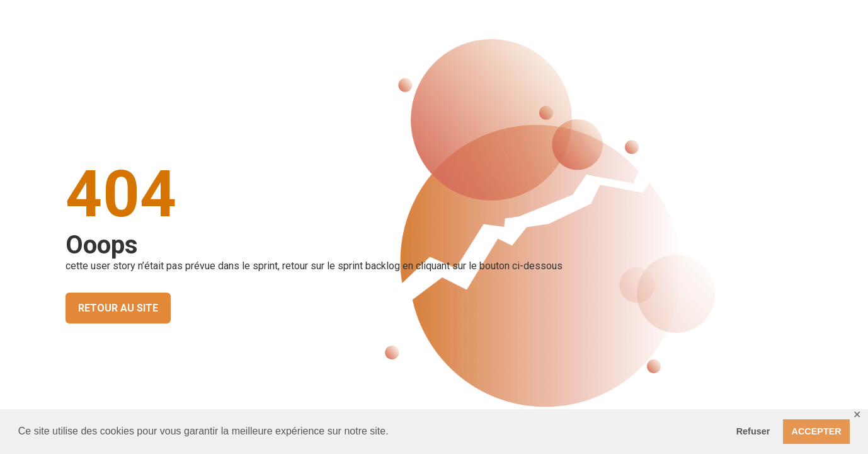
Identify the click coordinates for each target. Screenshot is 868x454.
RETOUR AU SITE (118, 308)
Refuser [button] (753, 431)
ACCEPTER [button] (817, 431)
